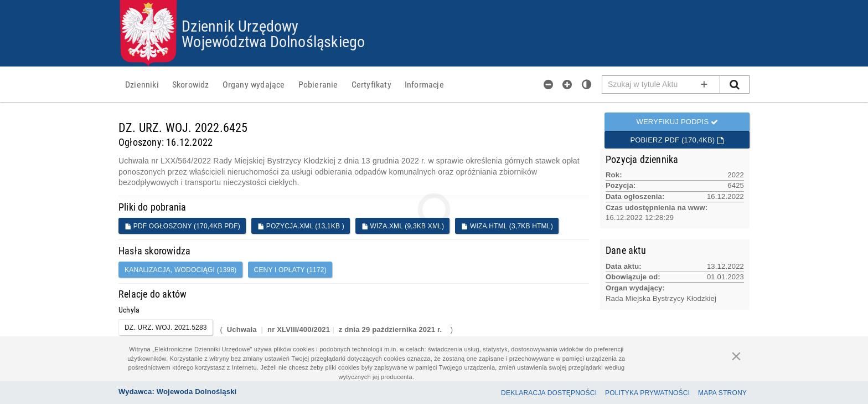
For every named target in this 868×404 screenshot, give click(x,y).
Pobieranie (318, 84)
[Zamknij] (736, 356)
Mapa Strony (722, 393)
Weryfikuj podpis (677, 122)
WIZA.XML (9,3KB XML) (403, 226)
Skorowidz (191, 84)
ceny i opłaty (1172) (290, 270)
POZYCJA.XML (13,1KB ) (301, 226)
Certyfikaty (371, 84)
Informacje (424, 84)
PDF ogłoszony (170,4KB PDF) (182, 226)
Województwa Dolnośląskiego (273, 41)
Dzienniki (142, 84)
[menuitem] (142, 84)
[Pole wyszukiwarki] (661, 85)
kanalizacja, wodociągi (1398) (181, 270)
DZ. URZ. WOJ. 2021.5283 (166, 328)
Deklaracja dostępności (549, 393)
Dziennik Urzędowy (240, 25)
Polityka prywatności (647, 393)
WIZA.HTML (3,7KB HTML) (507, 226)
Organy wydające (254, 84)
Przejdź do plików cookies (434, 0)
